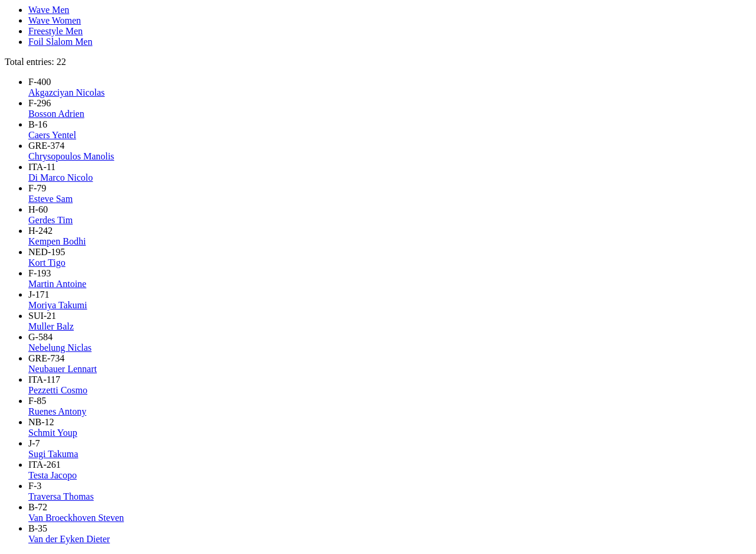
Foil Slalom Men (60, 42)
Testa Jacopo (53, 475)
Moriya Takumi (58, 305)
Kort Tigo (47, 263)
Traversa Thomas (61, 496)
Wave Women (55, 20)
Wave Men (49, 10)
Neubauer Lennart (63, 369)
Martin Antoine (57, 284)
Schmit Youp (53, 433)
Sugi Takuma (53, 454)
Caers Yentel (52, 135)
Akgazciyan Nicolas (66, 92)
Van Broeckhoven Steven (76, 518)
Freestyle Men (56, 31)
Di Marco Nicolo (61, 177)
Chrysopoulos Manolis (71, 156)
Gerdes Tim (50, 220)
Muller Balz (51, 326)
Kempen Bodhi (57, 241)
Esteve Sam (50, 199)
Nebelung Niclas (60, 348)
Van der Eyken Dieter (69, 539)
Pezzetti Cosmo (58, 390)
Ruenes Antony (57, 411)
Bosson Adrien (56, 114)
